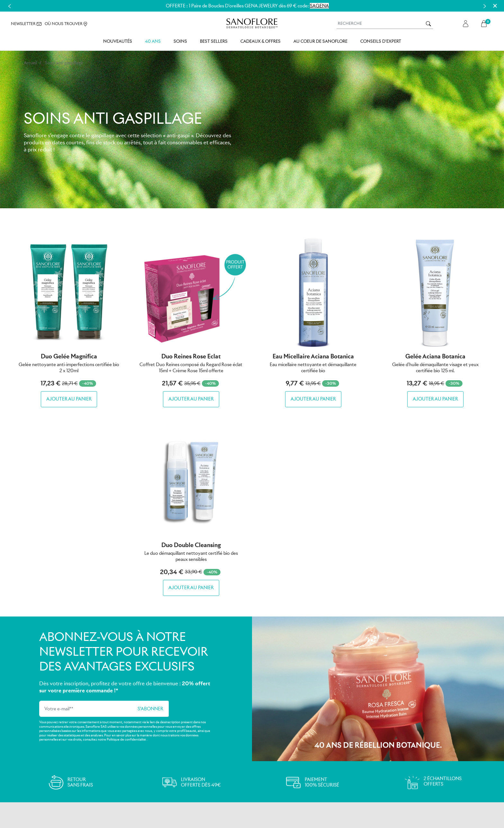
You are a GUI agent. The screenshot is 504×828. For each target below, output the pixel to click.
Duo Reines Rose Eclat (191, 356)
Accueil (30, 63)
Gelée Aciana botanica (435, 356)
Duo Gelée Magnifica (69, 356)
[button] (486, 24)
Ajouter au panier (69, 399)
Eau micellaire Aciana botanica (313, 356)
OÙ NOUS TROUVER (66, 24)
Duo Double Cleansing (191, 545)
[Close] (495, 6)
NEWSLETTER (26, 24)
